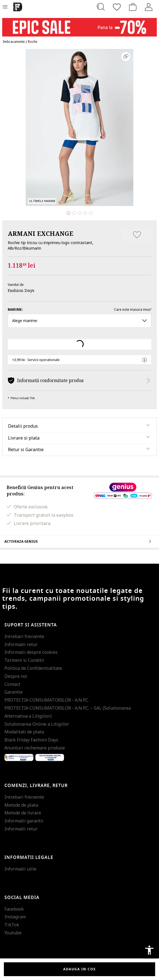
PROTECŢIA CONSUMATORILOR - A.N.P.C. (47, 700)
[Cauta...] (101, 7)
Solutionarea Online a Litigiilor (37, 724)
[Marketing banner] (79, 25)
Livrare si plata (24, 438)
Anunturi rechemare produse (35, 748)
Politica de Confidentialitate (33, 668)
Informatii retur (21, 644)
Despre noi (16, 676)
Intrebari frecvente (24, 636)
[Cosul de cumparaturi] (133, 7)
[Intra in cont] (149, 7)
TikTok (12, 925)
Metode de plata (21, 805)
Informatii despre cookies (31, 652)
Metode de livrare (23, 813)
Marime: (15, 309)
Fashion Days (21, 290)
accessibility (149, 950)
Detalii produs (23, 426)
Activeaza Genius (79, 541)
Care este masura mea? (133, 309)
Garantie (14, 692)
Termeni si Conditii (24, 660)
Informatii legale (29, 858)
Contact (12, 684)
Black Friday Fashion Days (31, 740)
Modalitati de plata (24, 732)
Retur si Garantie (26, 450)
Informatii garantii (24, 821)
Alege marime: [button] (79, 321)
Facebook (14, 909)
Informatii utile (20, 869)
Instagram (15, 917)
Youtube (13, 933)
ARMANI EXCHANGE (41, 233)
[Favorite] (117, 7)
